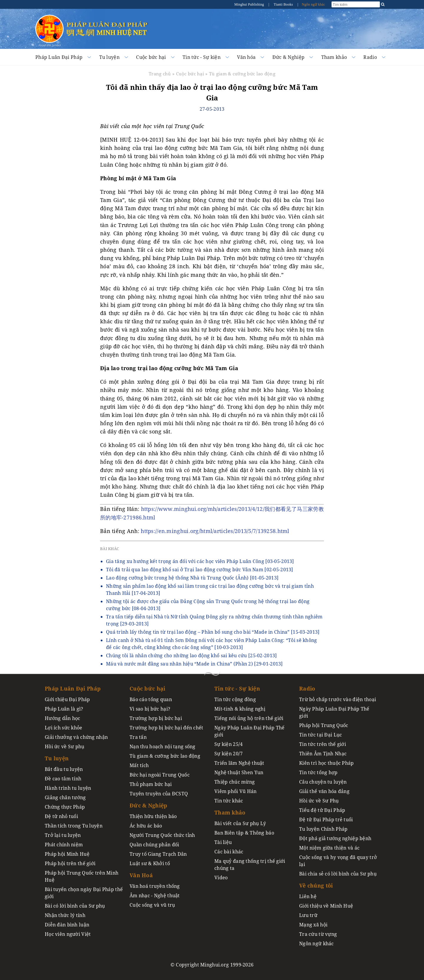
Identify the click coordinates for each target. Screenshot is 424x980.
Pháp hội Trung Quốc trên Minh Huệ (82, 876)
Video (221, 878)
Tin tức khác (229, 801)
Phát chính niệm (64, 845)
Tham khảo (334, 57)
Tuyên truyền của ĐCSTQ (159, 794)
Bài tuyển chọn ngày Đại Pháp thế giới (84, 893)
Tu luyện (109, 57)
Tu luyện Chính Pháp (323, 829)
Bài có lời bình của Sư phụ (75, 906)
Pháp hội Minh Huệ (67, 854)
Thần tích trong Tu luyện (74, 826)
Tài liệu (223, 842)
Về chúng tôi (316, 885)
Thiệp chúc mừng (235, 782)
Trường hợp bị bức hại (156, 718)
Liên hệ (308, 896)
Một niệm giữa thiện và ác (329, 848)
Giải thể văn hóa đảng (324, 791)
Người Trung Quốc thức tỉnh (162, 835)
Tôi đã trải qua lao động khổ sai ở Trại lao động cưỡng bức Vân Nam (200, 570)
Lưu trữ (308, 915)
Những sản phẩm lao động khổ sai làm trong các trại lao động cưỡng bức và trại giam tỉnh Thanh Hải (210, 590)
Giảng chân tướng (65, 797)
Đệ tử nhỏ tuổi (61, 816)
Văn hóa (246, 57)
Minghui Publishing (250, 4)
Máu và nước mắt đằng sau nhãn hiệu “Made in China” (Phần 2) (194, 664)
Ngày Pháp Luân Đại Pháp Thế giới (250, 731)
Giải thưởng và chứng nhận (76, 737)
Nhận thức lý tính (65, 915)
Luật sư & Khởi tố (150, 863)
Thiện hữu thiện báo (153, 816)
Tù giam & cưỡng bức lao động (242, 74)
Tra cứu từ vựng (318, 934)
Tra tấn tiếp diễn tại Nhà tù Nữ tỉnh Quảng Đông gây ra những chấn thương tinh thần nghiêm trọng (214, 620)
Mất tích (139, 765)
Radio (370, 57)
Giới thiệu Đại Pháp (67, 699)
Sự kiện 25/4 (228, 744)
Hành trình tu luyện (68, 788)
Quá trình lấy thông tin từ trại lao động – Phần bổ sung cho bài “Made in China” (213, 632)
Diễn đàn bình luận (67, 925)
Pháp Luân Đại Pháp (59, 57)
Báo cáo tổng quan (151, 699)
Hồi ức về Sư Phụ (319, 801)
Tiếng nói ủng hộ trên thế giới (249, 718)
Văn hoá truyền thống (155, 886)
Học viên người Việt (68, 934)
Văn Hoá (141, 875)
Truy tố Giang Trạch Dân (158, 854)
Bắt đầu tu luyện (64, 769)
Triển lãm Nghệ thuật (239, 763)
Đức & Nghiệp (288, 57)
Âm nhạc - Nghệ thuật (155, 895)
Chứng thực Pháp (65, 807)
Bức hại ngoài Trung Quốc (160, 775)
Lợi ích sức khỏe (64, 728)
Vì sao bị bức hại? (150, 709)
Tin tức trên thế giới (323, 744)
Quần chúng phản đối (154, 845)
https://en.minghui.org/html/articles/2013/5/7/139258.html (215, 531)
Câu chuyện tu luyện (323, 782)
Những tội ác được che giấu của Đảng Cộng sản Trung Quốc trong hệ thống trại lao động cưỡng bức (208, 605)
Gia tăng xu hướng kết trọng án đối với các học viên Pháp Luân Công (200, 561)
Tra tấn (138, 737)
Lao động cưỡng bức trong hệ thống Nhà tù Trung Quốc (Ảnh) (192, 578)
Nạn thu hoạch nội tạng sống (163, 746)
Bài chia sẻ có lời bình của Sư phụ (338, 874)
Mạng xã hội (313, 925)
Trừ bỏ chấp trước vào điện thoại (338, 699)
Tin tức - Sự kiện (202, 57)
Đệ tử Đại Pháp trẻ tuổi (326, 820)
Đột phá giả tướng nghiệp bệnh (335, 838)
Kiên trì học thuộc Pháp (327, 763)
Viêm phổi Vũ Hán (236, 791)
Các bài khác (229, 852)
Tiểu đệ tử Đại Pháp (322, 810)
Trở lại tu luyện (63, 835)
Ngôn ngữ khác (313, 4)
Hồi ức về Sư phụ (65, 746)
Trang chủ (160, 74)
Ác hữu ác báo (146, 826)
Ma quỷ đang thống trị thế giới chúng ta (250, 865)
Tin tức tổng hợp (318, 772)
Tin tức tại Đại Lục (321, 735)
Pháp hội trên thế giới (70, 863)
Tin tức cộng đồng (235, 699)
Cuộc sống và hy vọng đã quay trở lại (338, 861)
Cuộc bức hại (151, 57)
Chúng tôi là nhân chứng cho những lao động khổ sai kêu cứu (191, 655)
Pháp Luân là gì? (64, 709)
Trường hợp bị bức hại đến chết (167, 728)
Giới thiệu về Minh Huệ (326, 906)
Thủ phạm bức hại (151, 784)
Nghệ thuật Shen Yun (239, 772)
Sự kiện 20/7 (228, 754)
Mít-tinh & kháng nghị (240, 709)
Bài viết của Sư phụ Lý (240, 823)
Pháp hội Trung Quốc (324, 725)
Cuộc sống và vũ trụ (152, 905)
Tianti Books (284, 4)
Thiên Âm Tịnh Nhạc (323, 754)
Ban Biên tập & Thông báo (244, 833)
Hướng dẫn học (63, 718)
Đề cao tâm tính (63, 779)
